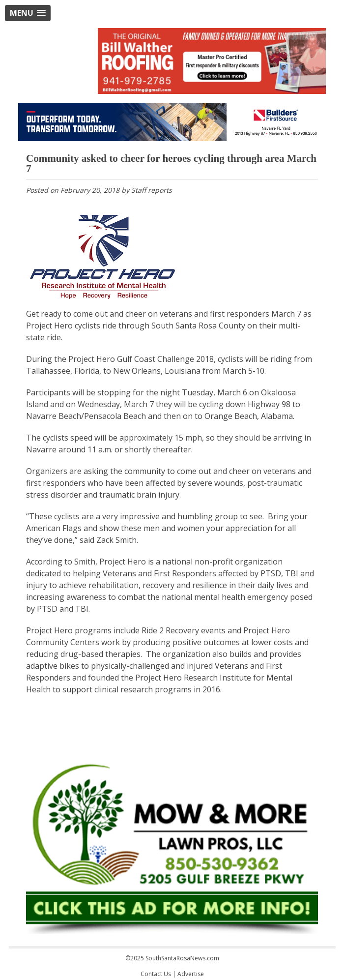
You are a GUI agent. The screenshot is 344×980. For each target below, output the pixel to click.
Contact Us (156, 974)
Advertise (191, 974)
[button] (28, 13)
